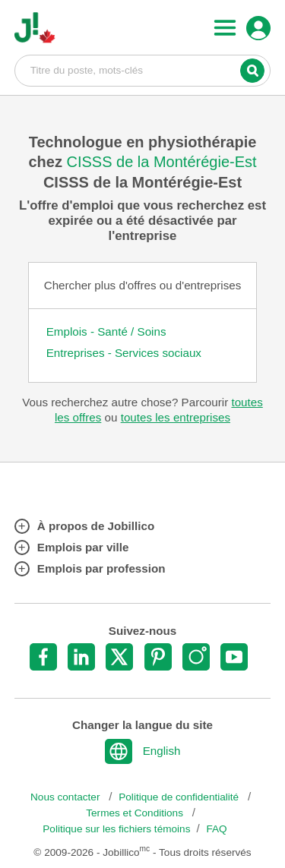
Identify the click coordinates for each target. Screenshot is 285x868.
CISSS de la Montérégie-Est (161, 162)
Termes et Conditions (136, 813)
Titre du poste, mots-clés (143, 70)
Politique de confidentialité (180, 797)
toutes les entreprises (176, 417)
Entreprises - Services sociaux (124, 353)
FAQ (217, 829)
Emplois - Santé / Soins (106, 331)
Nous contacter (66, 797)
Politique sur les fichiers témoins (116, 829)
